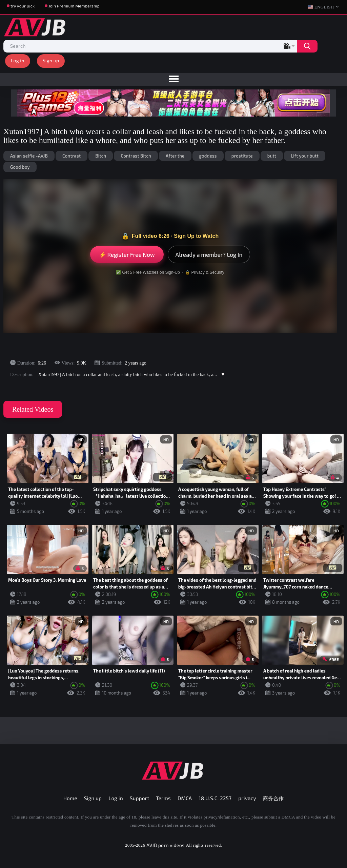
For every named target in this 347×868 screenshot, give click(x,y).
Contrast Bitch (136, 156)
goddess (208, 156)
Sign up (51, 60)
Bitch (101, 156)
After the (175, 156)
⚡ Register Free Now (127, 254)
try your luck (23, 6)
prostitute (242, 156)
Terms (163, 798)
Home (70, 798)
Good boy (20, 167)
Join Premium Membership (74, 6)
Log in (18, 60)
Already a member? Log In (209, 254)
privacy (247, 798)
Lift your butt (305, 156)
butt (272, 156)
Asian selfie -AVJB (29, 156)
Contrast (72, 156)
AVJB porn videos (165, 845)
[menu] (173, 79)
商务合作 (273, 798)
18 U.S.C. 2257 (215, 798)
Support (139, 798)
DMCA (185, 798)
